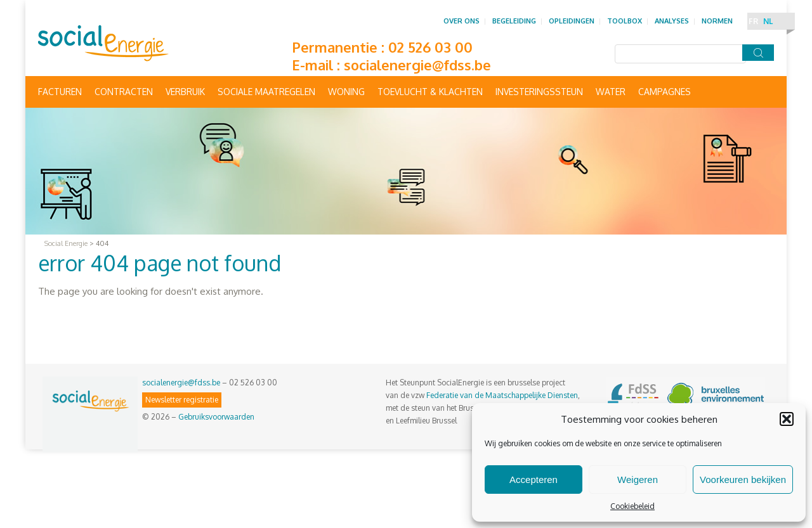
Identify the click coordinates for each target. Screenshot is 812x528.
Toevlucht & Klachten (430, 92)
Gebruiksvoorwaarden (216, 417)
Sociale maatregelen (266, 92)
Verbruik (185, 92)
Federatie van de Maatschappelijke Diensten (502, 395)
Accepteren (534, 480)
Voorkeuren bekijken (743, 480)
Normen (717, 21)
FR (753, 21)
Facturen (60, 92)
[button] (787, 419)
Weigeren (638, 480)
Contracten (124, 92)
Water (611, 92)
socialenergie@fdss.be (417, 65)
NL (768, 21)
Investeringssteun (539, 92)
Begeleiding (514, 21)
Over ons (462, 21)
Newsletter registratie (182, 400)
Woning (346, 92)
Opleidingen (572, 21)
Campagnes (665, 92)
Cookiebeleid (632, 506)
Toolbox (625, 21)
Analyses (672, 21)
